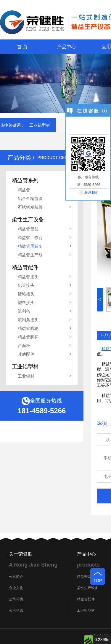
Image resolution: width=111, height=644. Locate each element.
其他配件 (26, 354)
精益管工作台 (30, 238)
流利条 (24, 311)
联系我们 (91, 193)
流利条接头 (28, 320)
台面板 (24, 346)
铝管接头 (26, 285)
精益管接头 (28, 277)
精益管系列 (86, 577)
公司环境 (16, 599)
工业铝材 (26, 376)
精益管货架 (28, 229)
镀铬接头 (26, 294)
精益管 (24, 190)
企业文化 (16, 588)
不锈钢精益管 (30, 207)
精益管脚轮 (28, 328)
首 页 (22, 47)
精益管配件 (86, 599)
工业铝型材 (40, 125)
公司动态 (16, 610)
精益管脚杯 (28, 337)
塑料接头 (26, 303)
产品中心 (67, 47)
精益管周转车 (30, 246)
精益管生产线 (30, 255)
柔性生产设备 (88, 588)
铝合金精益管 (30, 198)
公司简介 (16, 577)
